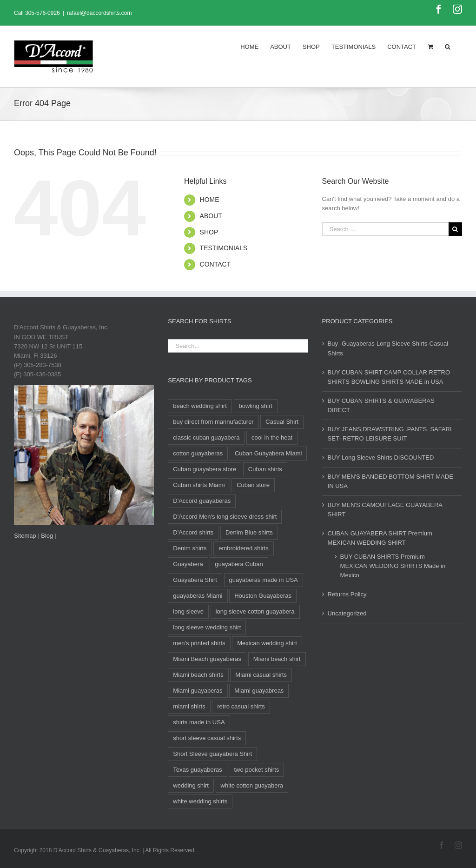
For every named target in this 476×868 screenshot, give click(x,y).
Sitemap (25, 536)
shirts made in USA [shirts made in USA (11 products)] (199, 722)
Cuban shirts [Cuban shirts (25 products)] (265, 469)
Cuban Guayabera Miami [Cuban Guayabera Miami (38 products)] (268, 453)
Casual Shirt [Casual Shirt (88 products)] (282, 422)
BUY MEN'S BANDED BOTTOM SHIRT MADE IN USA (390, 481)
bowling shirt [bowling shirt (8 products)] (256, 406)
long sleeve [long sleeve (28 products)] (188, 611)
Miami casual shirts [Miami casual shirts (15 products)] (261, 675)
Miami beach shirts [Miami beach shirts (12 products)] (198, 675)
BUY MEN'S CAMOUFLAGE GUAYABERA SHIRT (385, 510)
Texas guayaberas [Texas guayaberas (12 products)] (198, 770)
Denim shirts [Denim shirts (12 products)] (190, 548)
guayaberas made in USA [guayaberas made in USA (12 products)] (264, 580)
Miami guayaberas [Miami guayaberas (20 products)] (198, 691)
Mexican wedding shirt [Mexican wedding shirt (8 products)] (267, 643)
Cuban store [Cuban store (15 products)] (253, 485)
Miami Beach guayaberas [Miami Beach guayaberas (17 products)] (207, 659)
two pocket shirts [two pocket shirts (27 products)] (256, 770)
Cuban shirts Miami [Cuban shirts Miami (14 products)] (199, 485)
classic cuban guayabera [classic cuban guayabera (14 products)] (206, 437)
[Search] (448, 46)
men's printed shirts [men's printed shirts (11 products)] (199, 643)
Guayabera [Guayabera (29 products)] (188, 564)
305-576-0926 (43, 13)
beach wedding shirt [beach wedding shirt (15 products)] (200, 406)
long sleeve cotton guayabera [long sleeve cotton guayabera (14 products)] (255, 611)
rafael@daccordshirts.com (99, 13)
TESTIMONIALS (224, 248)
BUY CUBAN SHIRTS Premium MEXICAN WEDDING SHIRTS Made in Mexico (393, 566)
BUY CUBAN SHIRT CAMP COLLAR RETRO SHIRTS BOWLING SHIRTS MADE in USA (389, 377)
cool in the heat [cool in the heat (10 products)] (272, 437)
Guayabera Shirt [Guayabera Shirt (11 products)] (195, 580)
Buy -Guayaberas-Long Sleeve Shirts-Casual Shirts (388, 348)
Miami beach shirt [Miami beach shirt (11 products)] (277, 659)
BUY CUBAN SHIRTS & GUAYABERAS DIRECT (381, 405)
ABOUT (211, 216)
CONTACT (215, 264)
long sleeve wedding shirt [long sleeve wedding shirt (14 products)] (207, 627)
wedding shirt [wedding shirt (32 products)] (191, 785)
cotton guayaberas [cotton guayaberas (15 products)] (198, 453)
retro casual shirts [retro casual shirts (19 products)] (241, 706)
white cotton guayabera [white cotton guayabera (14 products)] (252, 785)
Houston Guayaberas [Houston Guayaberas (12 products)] (263, 596)
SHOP (209, 232)
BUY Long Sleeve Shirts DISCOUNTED (381, 457)
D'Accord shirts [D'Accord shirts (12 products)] (193, 532)
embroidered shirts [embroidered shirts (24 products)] (244, 548)
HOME (210, 200)
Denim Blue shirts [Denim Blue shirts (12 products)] (249, 532)
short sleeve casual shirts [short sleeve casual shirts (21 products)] (207, 738)
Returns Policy (347, 594)
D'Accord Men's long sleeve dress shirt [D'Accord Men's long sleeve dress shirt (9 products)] (225, 517)
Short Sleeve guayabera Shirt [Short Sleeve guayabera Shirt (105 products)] (212, 754)
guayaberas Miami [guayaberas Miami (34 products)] (198, 596)
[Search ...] (385, 229)
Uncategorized (347, 613)
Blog (47, 536)
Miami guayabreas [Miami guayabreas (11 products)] (259, 691)
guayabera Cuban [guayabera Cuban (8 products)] (239, 564)
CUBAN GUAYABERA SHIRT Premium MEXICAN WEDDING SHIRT (380, 538)
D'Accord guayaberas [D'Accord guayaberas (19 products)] (202, 501)
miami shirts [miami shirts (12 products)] (189, 706)
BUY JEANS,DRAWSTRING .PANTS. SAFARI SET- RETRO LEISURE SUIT (390, 434)
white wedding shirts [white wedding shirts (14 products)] (200, 801)
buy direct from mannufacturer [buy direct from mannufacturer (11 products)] (213, 422)
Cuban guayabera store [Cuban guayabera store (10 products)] (205, 469)
